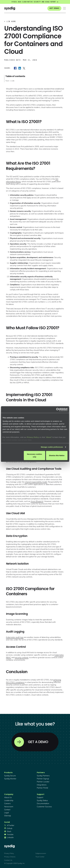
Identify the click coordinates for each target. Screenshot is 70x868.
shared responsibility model (36, 482)
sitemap (8, 816)
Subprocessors (41, 853)
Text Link (10, 81)
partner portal (42, 788)
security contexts (22, 657)
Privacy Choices (10, 857)
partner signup (43, 779)
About (49, 437)
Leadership (9, 800)
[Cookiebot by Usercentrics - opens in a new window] (58, 410)
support (40, 797)
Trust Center (40, 857)
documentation (43, 803)
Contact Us (8, 860)
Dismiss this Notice (57, 455)
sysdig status (42, 800)
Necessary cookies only (34, 455)
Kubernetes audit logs (15, 637)
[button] (64, 8)
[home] (10, 8)
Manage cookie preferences (52, 447)
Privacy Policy (33, 437)
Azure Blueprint (37, 501)
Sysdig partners (43, 776)
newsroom (9, 807)
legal (6, 813)
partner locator (43, 782)
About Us (8, 797)
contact (7, 810)
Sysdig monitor (10, 779)
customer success (44, 807)
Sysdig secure (10, 776)
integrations (42, 785)
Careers (7, 803)
